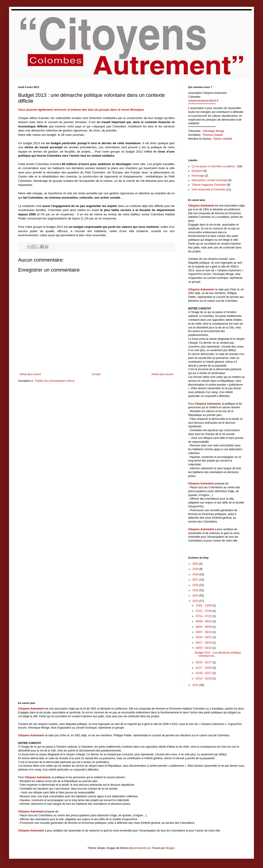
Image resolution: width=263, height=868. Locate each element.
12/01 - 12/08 (204, 605)
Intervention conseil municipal (209, 180)
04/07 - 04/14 (204, 632)
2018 (196, 574)
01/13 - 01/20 (204, 678)
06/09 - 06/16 (204, 621)
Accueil (96, 374)
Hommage (198, 176)
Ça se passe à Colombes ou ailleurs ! (214, 166)
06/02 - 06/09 (204, 627)
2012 (196, 685)
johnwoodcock (142, 848)
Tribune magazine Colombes (209, 185)
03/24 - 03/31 (204, 637)
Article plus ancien (162, 374)
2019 (196, 569)
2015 (196, 590)
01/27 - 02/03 (204, 668)
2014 (196, 596)
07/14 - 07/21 (204, 616)
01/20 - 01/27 (204, 673)
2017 (196, 580)
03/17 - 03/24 (204, 643)
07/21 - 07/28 (204, 611)
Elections (197, 171)
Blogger (170, 848)
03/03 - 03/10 (204, 648)
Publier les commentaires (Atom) (55, 381)
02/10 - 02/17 (204, 662)
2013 (196, 601)
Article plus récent (30, 374)
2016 (196, 585)
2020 (196, 564)
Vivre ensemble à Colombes (209, 190)
